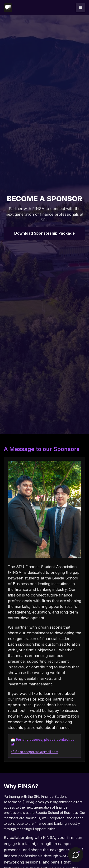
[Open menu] (80, 8)
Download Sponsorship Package (44, 233)
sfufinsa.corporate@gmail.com (35, 752)
